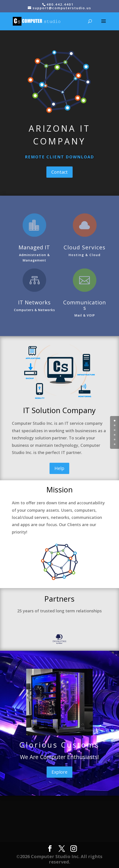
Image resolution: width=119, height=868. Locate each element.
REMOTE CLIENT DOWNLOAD (59, 157)
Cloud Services (85, 247)
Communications (85, 305)
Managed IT (34, 247)
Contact (59, 172)
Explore (59, 772)
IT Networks (34, 302)
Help (59, 468)
